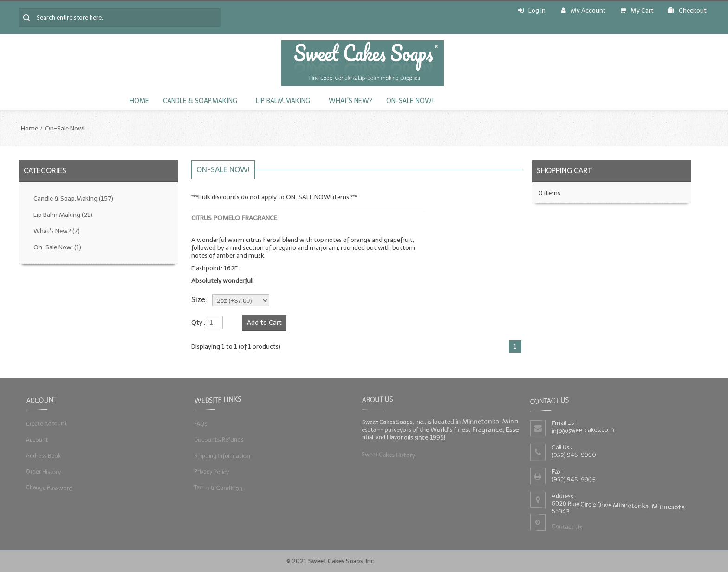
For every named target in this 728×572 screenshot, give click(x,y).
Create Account (46, 424)
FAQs (200, 424)
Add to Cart (264, 322)
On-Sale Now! (410, 101)
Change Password (49, 487)
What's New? (351, 101)
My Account (583, 10)
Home (139, 101)
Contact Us (566, 527)
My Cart (637, 10)
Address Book (43, 456)
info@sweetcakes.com (583, 430)
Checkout (687, 10)
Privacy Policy (211, 471)
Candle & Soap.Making (200, 101)
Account (36, 439)
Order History (43, 471)
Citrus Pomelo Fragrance (234, 218)
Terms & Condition (218, 487)
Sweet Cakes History (388, 454)
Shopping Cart (564, 171)
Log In (532, 10)
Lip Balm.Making (283, 101)
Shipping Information (221, 456)
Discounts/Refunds (218, 439)
